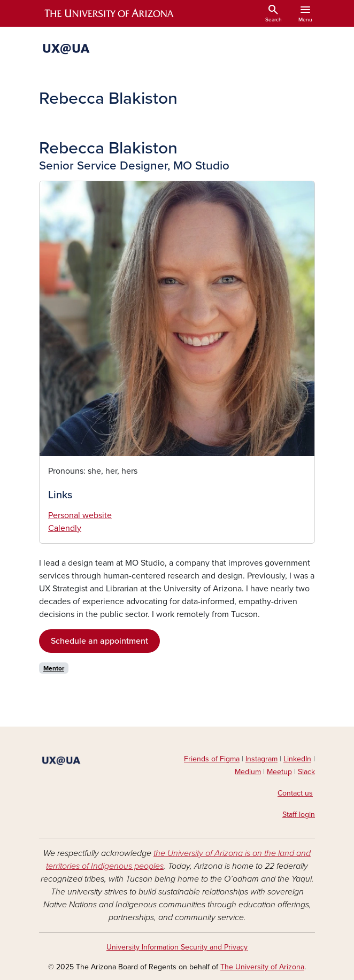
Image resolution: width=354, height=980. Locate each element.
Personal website (80, 515)
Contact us (295, 793)
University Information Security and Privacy (177, 947)
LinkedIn (297, 759)
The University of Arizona (262, 967)
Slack (306, 772)
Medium (248, 772)
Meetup (279, 772)
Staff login (299, 815)
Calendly (65, 528)
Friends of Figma (212, 759)
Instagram (261, 759)
